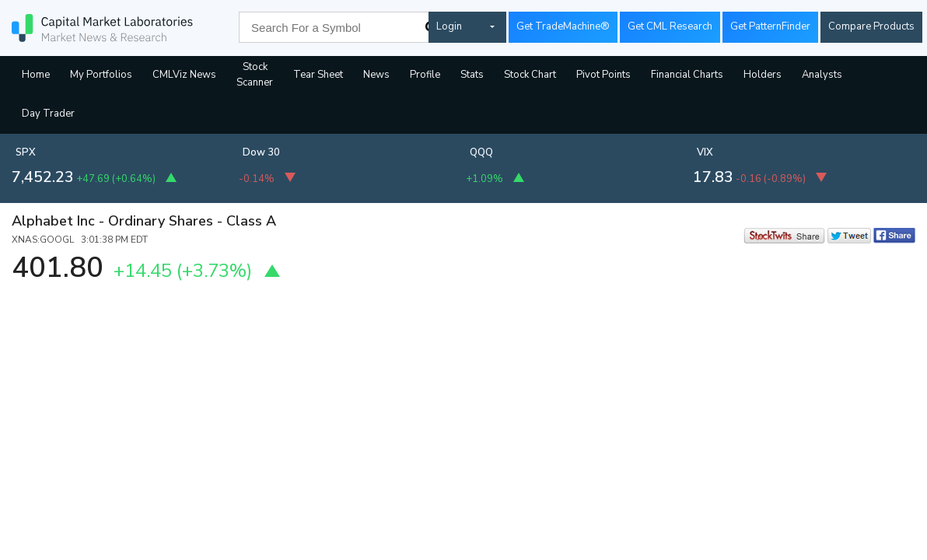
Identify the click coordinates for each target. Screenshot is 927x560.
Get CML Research (670, 26)
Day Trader (48, 114)
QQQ (481, 152)
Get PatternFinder (770, 26)
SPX (26, 152)
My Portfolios (101, 75)
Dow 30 (261, 152)
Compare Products (871, 26)
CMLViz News (184, 75)
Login (449, 26)
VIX (705, 152)
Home (36, 75)
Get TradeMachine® (563, 26)
